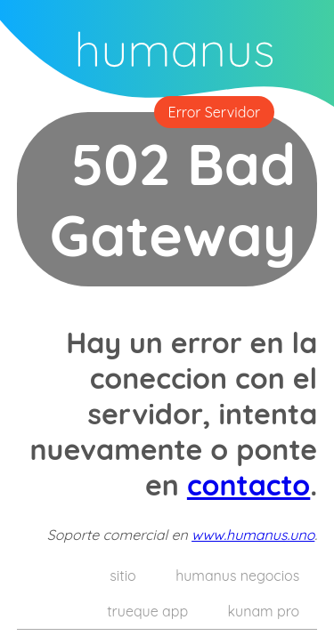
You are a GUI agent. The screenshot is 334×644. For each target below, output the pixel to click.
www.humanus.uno (253, 535)
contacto (248, 485)
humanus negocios (237, 576)
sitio (122, 576)
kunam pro (264, 611)
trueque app (147, 611)
